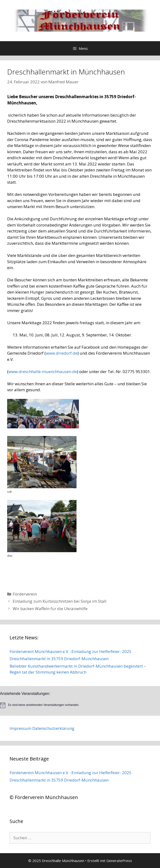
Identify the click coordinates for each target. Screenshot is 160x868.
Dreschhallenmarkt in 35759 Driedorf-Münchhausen (59, 659)
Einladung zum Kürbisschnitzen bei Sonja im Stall (60, 601)
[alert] (80, 705)
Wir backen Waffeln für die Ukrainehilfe (50, 609)
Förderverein (25, 594)
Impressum (20, 728)
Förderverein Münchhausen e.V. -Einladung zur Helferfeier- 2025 (71, 651)
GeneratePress (119, 861)
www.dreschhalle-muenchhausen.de (43, 372)
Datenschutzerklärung (53, 728)
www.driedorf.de (62, 353)
